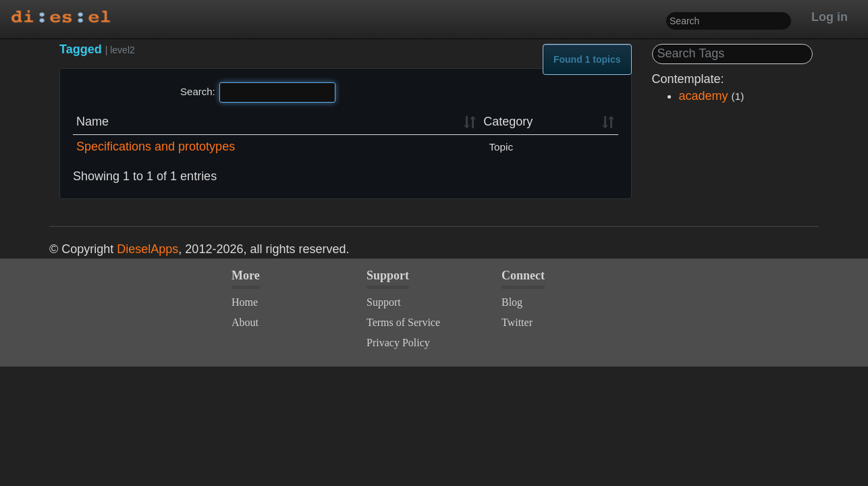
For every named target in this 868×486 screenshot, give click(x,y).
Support (384, 302)
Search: (258, 92)
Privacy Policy (398, 343)
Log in (830, 17)
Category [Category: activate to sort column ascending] (508, 122)
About (245, 322)
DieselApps (147, 249)
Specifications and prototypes (156, 146)
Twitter (517, 322)
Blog (512, 302)
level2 (123, 50)
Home (245, 302)
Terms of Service (403, 322)
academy (704, 96)
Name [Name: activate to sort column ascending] (92, 122)
